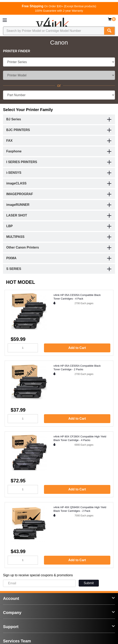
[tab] (59, 119)
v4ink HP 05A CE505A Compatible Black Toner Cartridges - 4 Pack (77, 297)
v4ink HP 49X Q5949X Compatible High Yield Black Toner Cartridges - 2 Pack (80, 509)
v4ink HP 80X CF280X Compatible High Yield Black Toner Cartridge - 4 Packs (80, 438)
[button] (109, 120)
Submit (89, 583)
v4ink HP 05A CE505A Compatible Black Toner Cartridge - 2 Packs (77, 368)
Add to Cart (77, 348)
